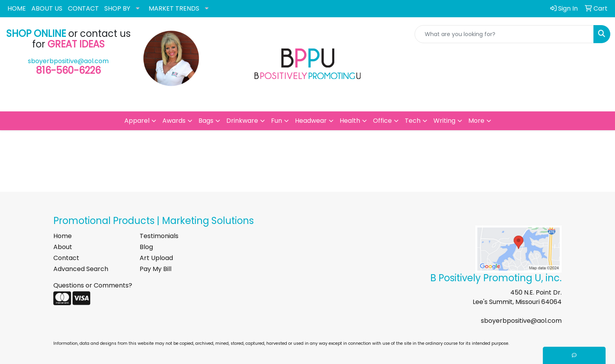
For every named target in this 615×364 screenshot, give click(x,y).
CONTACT (83, 8)
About (63, 247)
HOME (17, 8)
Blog (146, 247)
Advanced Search (81, 269)
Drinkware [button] (242, 121)
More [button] (476, 121)
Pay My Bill (156, 269)
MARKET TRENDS (174, 8)
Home (63, 236)
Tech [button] (413, 121)
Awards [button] (174, 121)
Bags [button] (206, 121)
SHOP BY (117, 8)
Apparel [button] (137, 121)
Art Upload (156, 258)
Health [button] (350, 121)
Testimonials (159, 236)
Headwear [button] (311, 121)
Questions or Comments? (93, 285)
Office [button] (382, 121)
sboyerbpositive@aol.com (68, 61)
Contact (66, 258)
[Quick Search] (504, 34)
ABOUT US (47, 8)
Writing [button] (444, 121)
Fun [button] (277, 121)
